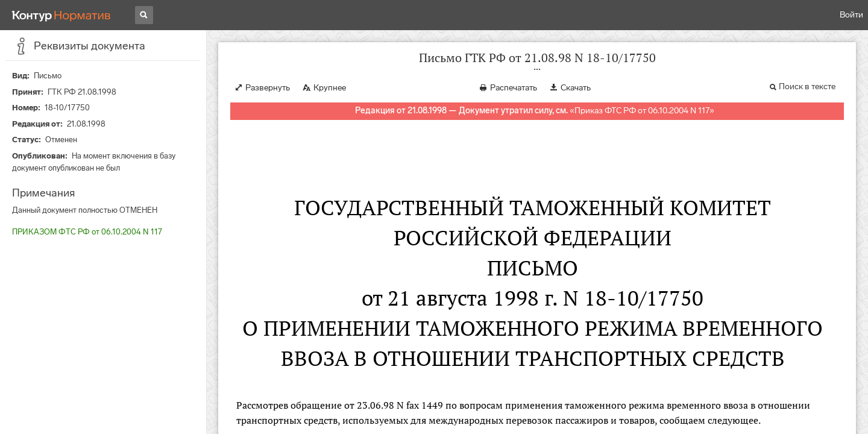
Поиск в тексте (807, 86)
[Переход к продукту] (61, 15)
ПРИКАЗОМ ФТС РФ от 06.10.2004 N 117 (87, 232)
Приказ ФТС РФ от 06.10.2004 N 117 (642, 111)
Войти (851, 15)
